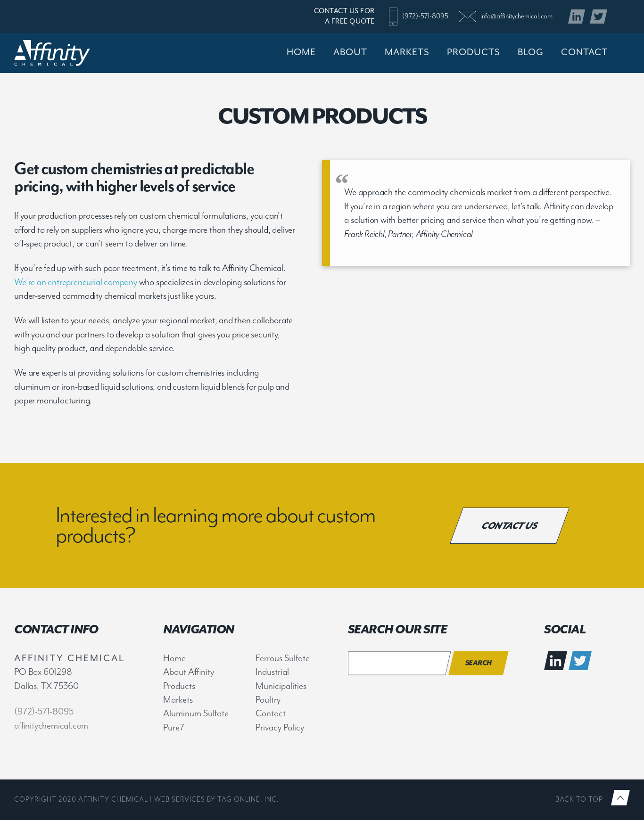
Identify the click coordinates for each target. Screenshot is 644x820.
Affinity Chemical (67, 53)
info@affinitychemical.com (516, 16)
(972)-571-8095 (425, 16)
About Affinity (189, 672)
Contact (271, 713)
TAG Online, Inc (247, 799)
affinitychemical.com (51, 726)
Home (174, 658)
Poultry (268, 700)
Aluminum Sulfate (196, 713)
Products (179, 686)
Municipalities (281, 686)
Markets (178, 700)
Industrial (272, 672)
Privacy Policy (280, 727)
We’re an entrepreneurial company (76, 282)
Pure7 (174, 727)
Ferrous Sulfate (283, 658)
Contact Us (510, 525)
